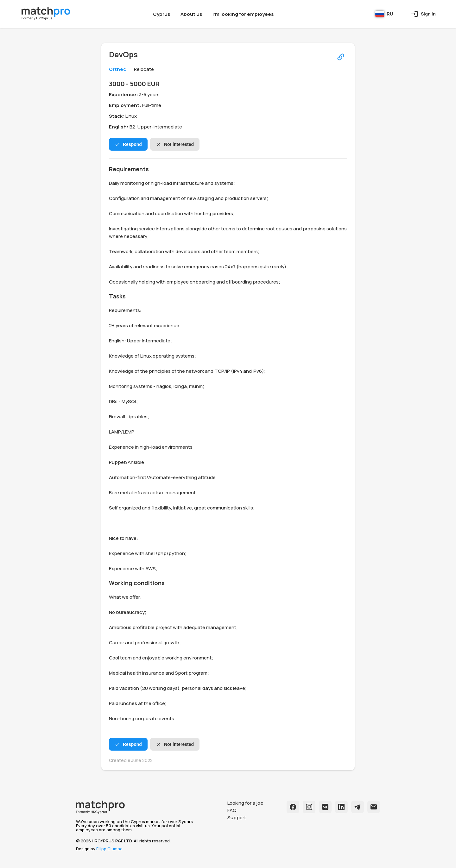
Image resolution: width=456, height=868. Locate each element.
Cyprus (162, 14)
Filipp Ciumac (109, 849)
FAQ (232, 810)
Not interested (175, 144)
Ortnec (117, 69)
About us (191, 14)
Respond (128, 144)
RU (384, 14)
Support (237, 818)
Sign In (423, 14)
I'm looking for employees (243, 14)
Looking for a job (245, 803)
